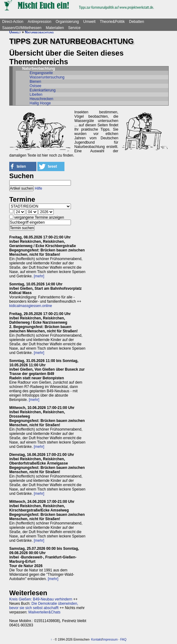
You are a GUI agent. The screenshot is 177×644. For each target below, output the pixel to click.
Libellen (36, 95)
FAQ (123, 640)
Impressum (110, 640)
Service (74, 28)
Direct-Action (13, 22)
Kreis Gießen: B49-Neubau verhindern (41, 599)
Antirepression (40, 22)
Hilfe (39, 188)
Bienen (35, 82)
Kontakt (96, 640)
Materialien (55, 28)
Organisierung (67, 22)
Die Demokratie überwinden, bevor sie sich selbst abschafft (44, 606)
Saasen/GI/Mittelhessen (22, 28)
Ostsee (35, 86)
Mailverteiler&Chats (44, 612)
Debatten (137, 22)
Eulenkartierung (43, 90)
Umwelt (89, 22)
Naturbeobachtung (39, 32)
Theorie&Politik (112, 22)
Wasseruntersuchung (47, 77)
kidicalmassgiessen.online (31, 306)
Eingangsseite (41, 73)
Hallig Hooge (40, 103)
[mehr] (39, 276)
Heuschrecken (41, 99)
